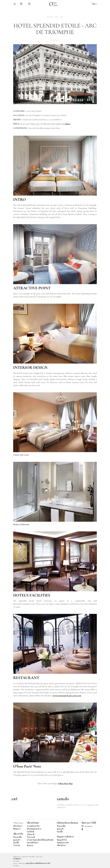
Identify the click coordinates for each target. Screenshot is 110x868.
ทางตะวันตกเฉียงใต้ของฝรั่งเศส (40, 840)
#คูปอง (90, 805)
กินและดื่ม (18, 837)
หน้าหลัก (50, 17)
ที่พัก (62, 17)
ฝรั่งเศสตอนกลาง (34, 829)
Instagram (87, 826)
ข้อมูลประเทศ (63, 843)
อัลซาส (30, 846)
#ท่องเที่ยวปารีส (71, 805)
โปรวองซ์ (31, 837)
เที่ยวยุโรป (61, 845)
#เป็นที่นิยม (61, 805)
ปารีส (56, 17)
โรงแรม (17, 845)
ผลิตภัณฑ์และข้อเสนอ (67, 823)
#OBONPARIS (82, 805)
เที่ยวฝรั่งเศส (33, 823)
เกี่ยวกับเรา (18, 826)
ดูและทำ (17, 840)
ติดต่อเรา (17, 829)
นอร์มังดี (30, 832)
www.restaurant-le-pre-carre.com (67, 696)
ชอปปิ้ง (16, 843)
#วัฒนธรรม (61, 807)
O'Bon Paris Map (65, 783)
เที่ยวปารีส (18, 834)
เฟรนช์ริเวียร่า (33, 843)
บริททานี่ (31, 834)
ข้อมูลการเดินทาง (65, 837)
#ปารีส (96, 805)
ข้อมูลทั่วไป (62, 840)
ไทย (95, 4)
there (68, 124)
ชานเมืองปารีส (33, 826)
